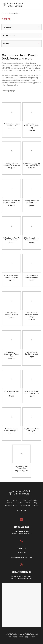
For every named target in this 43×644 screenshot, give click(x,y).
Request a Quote (11, 505)
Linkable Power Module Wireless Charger (32, 315)
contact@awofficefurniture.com (22, 557)
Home (4, 13)
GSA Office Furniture (23, 503)
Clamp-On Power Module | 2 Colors (32, 276)
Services (9, 503)
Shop (8, 500)
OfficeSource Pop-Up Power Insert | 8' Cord (12, 202)
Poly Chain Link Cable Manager (32, 430)
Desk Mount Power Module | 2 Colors (11, 276)
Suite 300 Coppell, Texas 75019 (21, 534)
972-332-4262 (21, 552)
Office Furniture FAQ (30, 500)
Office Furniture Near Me (29, 505)
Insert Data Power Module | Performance (11, 164)
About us (16, 500)
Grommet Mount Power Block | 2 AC (11, 430)
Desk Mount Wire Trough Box (22, 467)
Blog (35, 503)
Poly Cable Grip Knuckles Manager (32, 353)
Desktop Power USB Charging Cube (32, 202)
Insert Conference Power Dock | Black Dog (32, 126)
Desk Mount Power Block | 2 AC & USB (32, 392)
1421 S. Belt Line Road (22, 531)
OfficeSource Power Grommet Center (32, 239)
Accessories (13, 13)
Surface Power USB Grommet (11, 392)
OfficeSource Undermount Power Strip (11, 354)
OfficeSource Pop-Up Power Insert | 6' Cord (32, 164)
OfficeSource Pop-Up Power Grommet (12, 239)
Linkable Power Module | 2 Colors (12, 314)
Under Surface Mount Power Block (12, 125)
